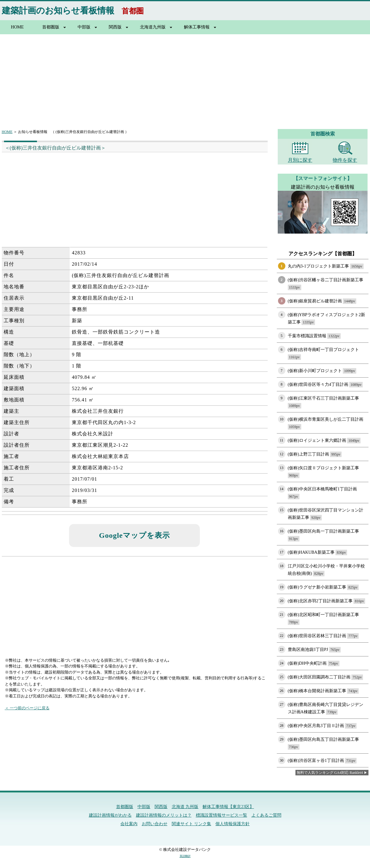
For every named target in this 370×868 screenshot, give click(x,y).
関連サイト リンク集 (192, 824)
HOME (17, 27)
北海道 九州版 (185, 807)
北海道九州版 (153, 27)
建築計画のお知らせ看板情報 (58, 11)
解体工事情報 (197, 27)
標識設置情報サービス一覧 (222, 815)
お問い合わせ (155, 824)
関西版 (115, 27)
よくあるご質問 (266, 815)
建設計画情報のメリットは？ (164, 815)
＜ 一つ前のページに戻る (27, 708)
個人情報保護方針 (233, 824)
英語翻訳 (185, 856)
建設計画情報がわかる (110, 815)
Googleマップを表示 (134, 535)
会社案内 (129, 824)
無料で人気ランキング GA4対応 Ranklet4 (330, 773)
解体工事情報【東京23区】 (228, 807)
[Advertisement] (185, 78)
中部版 (84, 27)
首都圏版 (51, 27)
